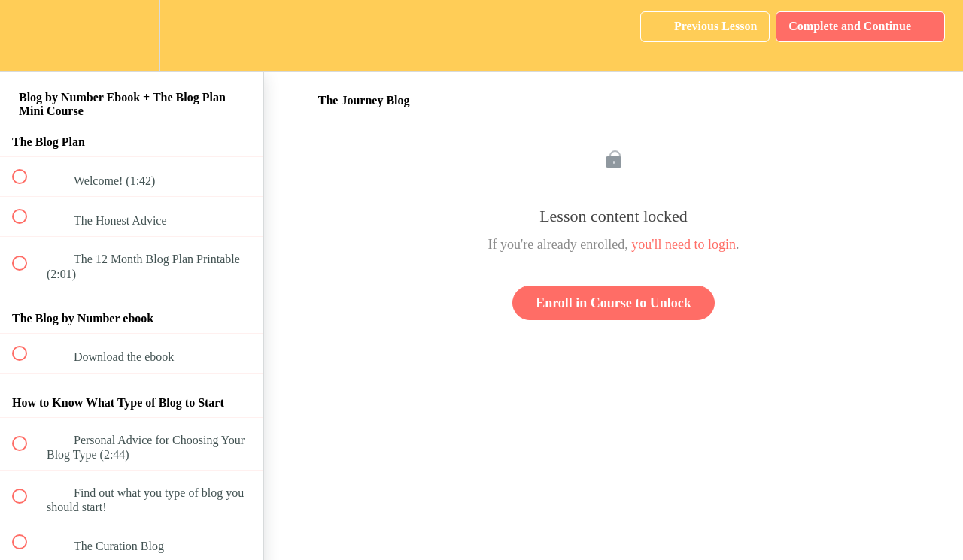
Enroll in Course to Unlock (614, 303)
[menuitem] (132, 36)
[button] (28, 36)
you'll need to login (684, 244)
